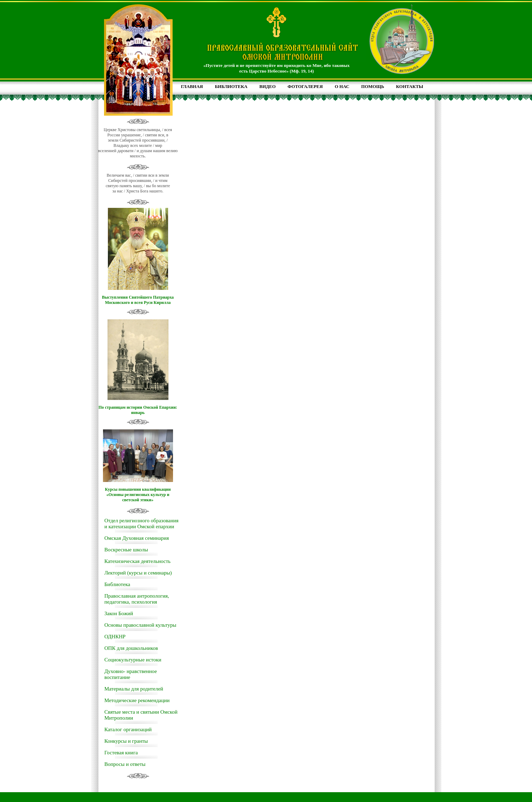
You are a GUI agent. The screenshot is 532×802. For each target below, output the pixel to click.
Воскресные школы (126, 550)
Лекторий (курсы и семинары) (138, 573)
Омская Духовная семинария (137, 538)
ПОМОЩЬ (372, 86)
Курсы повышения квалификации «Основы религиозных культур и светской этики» (138, 495)
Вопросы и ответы (125, 764)
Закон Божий (119, 613)
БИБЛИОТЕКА (231, 86)
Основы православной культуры (140, 625)
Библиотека (117, 584)
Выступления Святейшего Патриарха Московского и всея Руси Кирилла (138, 300)
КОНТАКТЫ (410, 86)
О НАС (342, 86)
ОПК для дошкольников (131, 648)
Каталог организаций (128, 729)
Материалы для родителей (134, 689)
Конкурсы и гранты (126, 741)
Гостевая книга (121, 753)
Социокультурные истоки (133, 660)
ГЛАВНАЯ (192, 86)
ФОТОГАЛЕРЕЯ (305, 86)
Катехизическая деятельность (137, 561)
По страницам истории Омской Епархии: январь (138, 410)
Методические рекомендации (137, 700)
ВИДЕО (268, 86)
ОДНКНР (115, 637)
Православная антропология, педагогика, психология (137, 599)
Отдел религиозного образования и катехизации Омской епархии (141, 524)
